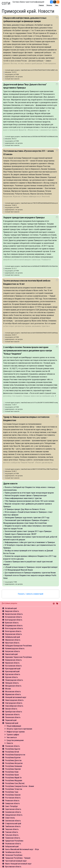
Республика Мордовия (14, 780)
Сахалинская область (13, 812)
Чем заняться (12, 737)
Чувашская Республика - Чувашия (18, 858)
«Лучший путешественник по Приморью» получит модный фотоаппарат (31, 567)
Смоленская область (13, 821)
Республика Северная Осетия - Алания (20, 786)
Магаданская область (13, 686)
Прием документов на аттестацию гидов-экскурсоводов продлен (29, 493)
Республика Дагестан (13, 760)
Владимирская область (14, 626)
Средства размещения (15, 740)
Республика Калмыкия (14, 766)
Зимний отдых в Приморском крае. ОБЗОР (21, 534)
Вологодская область (13, 631)
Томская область (12, 832)
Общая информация (14, 726)
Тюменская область (13, 838)
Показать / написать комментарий (30, 594)
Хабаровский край (12, 846)
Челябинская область (13, 852)
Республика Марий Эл (13, 778)
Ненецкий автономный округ (16, 697)
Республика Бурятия (13, 758)
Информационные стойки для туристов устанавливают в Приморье (30, 542)
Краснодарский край (13, 669)
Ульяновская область (13, 844)
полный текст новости (12, 79)
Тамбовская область (13, 826)
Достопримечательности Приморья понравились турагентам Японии (30, 573)
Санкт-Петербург (12, 806)
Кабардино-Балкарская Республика (18, 646)
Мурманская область (13, 694)
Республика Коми (12, 772)
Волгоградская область (14, 628)
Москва (8, 689)
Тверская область (12, 829)
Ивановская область (13, 640)
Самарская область (12, 803)
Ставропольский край (13, 824)
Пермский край (11, 720)
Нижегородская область (14, 700)
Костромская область (13, 666)
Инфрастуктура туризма (16, 732)
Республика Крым (12, 775)
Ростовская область (13, 798)
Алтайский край (11, 608)
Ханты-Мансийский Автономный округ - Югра (22, 849)
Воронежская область (13, 634)
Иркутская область (12, 643)
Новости (10, 743)
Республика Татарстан (14, 789)
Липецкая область (12, 683)
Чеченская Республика (14, 855)
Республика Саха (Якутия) (15, 783)
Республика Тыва (12, 792)
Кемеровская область (13, 660)
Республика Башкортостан (15, 755)
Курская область (11, 677)
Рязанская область (12, 801)
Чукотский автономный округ (16, 861)
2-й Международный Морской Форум (19, 570)
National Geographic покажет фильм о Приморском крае (26, 496)
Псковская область (12, 746)
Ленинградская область (14, 680)
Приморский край (12, 723)
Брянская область (12, 623)
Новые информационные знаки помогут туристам (23, 498)
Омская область (11, 709)
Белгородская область (14, 620)
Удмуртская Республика (14, 841)
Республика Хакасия (13, 795)
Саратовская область (13, 809)
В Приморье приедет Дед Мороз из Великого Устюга (25, 509)
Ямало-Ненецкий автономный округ (18, 864)
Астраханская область (14, 617)
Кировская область (12, 663)
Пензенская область (13, 717)
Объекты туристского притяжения (19, 729)
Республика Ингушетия (14, 763)
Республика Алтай (12, 752)
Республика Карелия (13, 769)
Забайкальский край (13, 637)
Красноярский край (12, 671)
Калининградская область (15, 649)
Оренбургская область (14, 712)
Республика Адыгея (13, 749)
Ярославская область (13, 867)
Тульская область (12, 835)
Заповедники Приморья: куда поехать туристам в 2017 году (27, 518)
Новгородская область (14, 703)
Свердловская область (14, 815)
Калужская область (13, 651)
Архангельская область (14, 614)
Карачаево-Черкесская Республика (18, 657)
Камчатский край (11, 654)
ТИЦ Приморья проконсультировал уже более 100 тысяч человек (30, 501)
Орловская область (12, 714)
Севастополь (10, 818)
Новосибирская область (14, 706)
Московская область (13, 692)
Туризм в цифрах (13, 735)
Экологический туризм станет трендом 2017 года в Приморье (28, 531)
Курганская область (13, 674)
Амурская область (12, 611)
